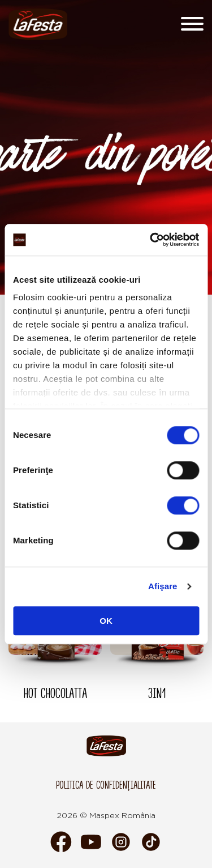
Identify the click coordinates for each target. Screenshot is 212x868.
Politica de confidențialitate (106, 785)
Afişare (163, 586)
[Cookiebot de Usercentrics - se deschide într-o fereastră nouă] (151, 240)
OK (106, 621)
